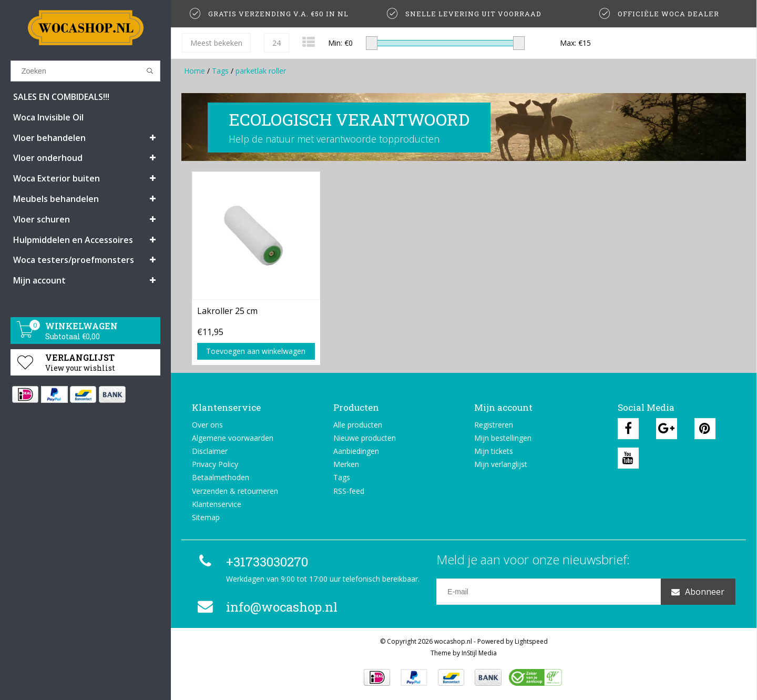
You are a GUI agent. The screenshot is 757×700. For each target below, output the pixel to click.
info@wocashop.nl (266, 607)
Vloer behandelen (49, 138)
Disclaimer (210, 451)
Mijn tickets (494, 451)
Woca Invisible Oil (48, 117)
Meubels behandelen (56, 199)
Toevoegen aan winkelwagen (256, 351)
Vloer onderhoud (48, 158)
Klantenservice (217, 504)
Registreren (494, 425)
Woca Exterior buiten (57, 178)
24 (277, 43)
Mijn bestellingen (503, 438)
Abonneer (698, 592)
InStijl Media (479, 653)
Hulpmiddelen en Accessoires (73, 240)
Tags (220, 71)
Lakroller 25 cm (227, 311)
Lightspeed (531, 641)
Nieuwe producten (365, 438)
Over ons (207, 425)
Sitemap (206, 517)
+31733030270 (251, 562)
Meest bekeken (216, 43)
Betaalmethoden (221, 477)
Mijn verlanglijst (501, 464)
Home (195, 71)
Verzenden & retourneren (235, 491)
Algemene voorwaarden (233, 438)
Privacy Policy (215, 464)
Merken (346, 464)
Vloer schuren (42, 219)
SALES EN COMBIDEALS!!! (61, 97)
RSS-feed (349, 491)
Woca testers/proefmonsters (74, 260)
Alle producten (358, 425)
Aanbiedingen (356, 451)
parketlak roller (261, 71)
